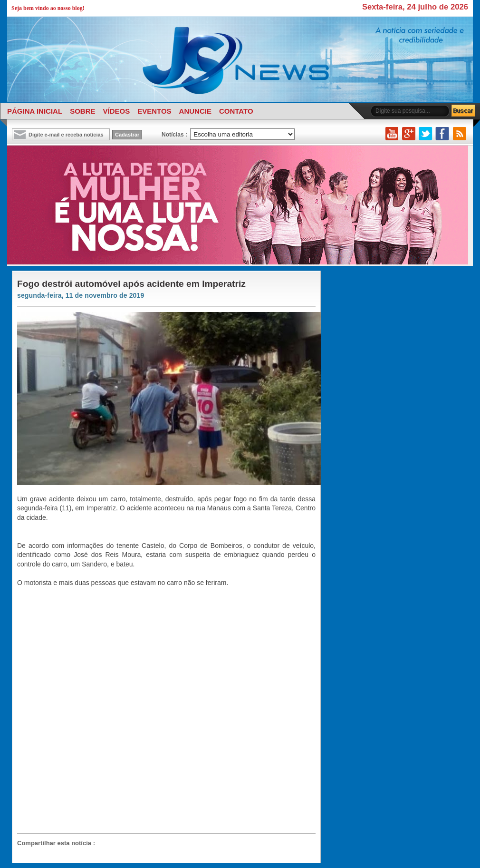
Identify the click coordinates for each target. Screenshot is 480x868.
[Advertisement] (120, 709)
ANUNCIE (195, 111)
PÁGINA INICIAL (35, 111)
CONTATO (236, 111)
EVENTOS (154, 111)
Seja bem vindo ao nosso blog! (48, 8)
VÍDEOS (116, 111)
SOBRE (82, 111)
